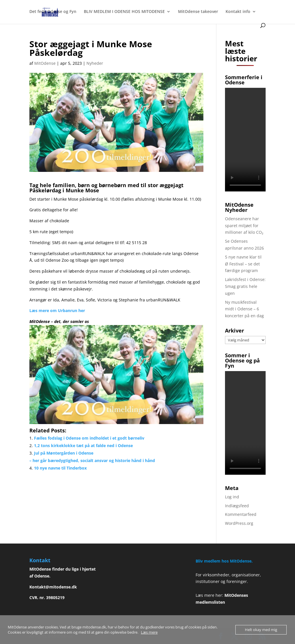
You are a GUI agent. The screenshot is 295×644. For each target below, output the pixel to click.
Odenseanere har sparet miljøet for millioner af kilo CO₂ (244, 226)
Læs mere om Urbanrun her (57, 310)
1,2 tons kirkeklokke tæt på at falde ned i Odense (83, 446)
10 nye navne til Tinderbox (60, 468)
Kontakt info (238, 12)
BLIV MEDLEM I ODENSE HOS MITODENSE (124, 12)
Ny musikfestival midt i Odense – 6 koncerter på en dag (244, 309)
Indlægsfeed (237, 506)
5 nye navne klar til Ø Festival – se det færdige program (243, 264)
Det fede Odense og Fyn (53, 12)
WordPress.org (239, 523)
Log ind (232, 497)
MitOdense (45, 63)
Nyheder (95, 63)
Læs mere (149, 632)
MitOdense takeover (198, 12)
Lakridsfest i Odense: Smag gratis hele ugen (245, 286)
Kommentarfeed (241, 514)
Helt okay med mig (261, 630)
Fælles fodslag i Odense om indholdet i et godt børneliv (89, 438)
